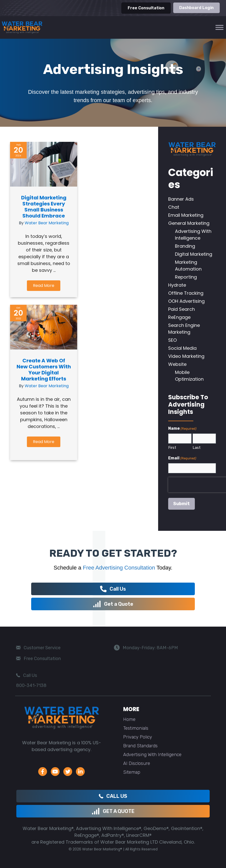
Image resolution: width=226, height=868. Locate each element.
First (172, 448)
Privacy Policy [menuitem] (138, 737)
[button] (44, 286)
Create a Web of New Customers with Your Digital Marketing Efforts (44, 374)
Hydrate (177, 285)
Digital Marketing (194, 254)
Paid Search (182, 309)
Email (182, 458)
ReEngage (179, 317)
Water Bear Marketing (47, 223)
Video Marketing (186, 356)
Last (197, 448)
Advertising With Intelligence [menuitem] (152, 755)
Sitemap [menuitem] (132, 772)
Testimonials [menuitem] (136, 728)
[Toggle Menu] (219, 27)
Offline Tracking (186, 293)
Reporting (186, 277)
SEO (172, 340)
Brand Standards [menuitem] (140, 746)
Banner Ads (181, 199)
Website (177, 364)
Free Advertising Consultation (119, 568)
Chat (174, 207)
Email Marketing (186, 215)
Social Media (182, 348)
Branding (185, 246)
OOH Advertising (186, 301)
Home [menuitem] (129, 719)
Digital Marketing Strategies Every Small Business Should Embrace (44, 207)
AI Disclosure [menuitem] (137, 763)
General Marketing (189, 223)
